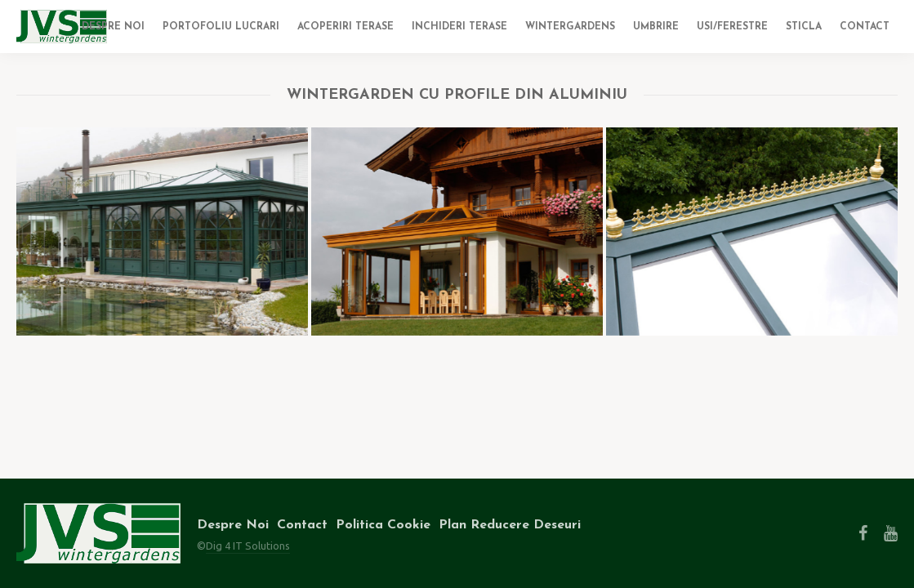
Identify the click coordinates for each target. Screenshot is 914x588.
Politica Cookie (383, 525)
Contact (302, 525)
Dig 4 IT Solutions (248, 546)
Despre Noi (233, 525)
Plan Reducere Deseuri (510, 525)
